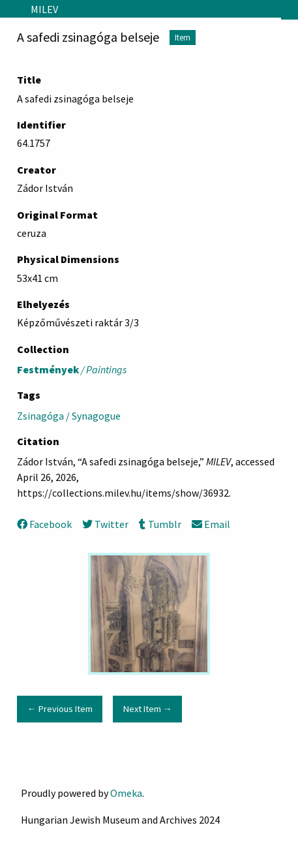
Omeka (126, 793)
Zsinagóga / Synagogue (69, 416)
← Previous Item (59, 709)
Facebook (44, 524)
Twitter (105, 524)
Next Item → (148, 709)
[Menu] (10, 9)
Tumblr (160, 524)
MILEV (44, 9)
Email (211, 524)
